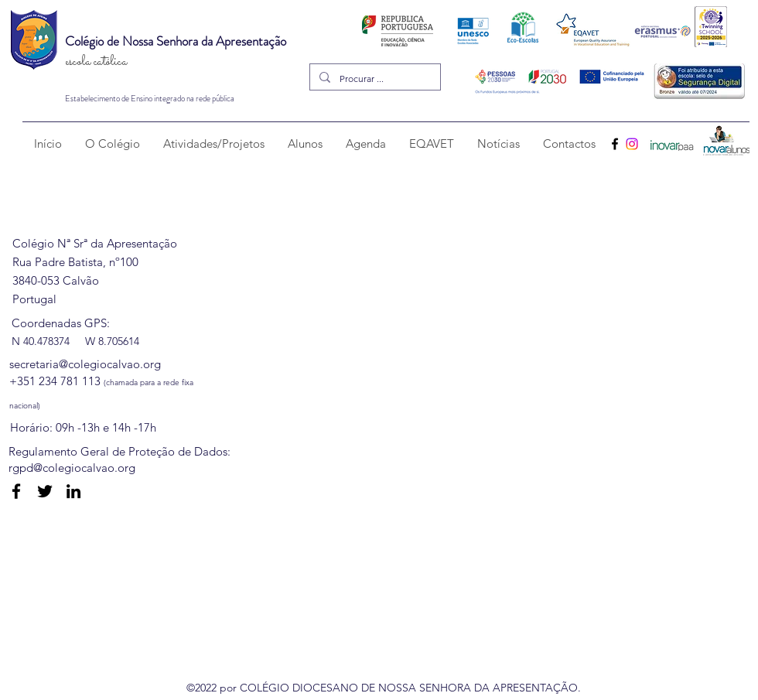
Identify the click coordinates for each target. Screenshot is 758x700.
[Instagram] (632, 144)
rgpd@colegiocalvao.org (72, 468)
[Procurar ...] (374, 79)
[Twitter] (45, 491)
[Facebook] (615, 144)
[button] (113, 144)
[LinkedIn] (73, 491)
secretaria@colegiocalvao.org (85, 364)
